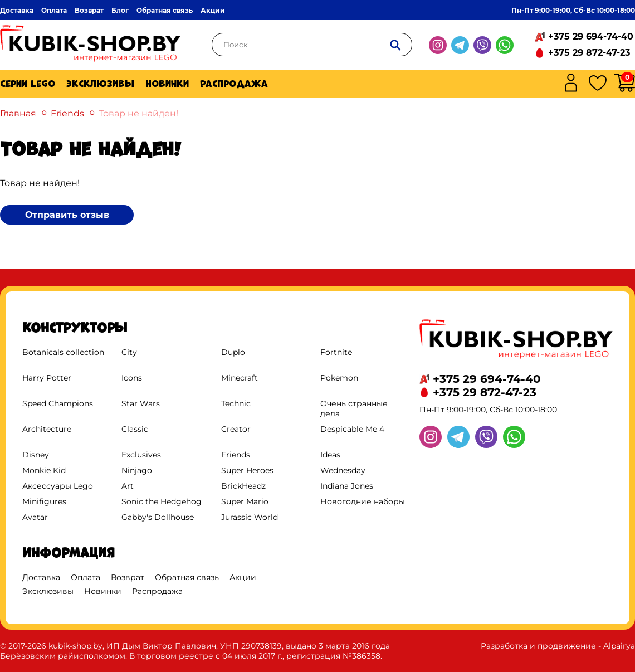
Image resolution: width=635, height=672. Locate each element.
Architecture (47, 429)
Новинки (167, 84)
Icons (132, 378)
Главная (18, 113)
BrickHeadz (243, 486)
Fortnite (336, 352)
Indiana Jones (347, 486)
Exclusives (141, 455)
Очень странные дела (354, 408)
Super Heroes (247, 470)
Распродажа (234, 84)
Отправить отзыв (67, 215)
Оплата (54, 10)
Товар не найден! (138, 113)
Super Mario (245, 501)
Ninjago (137, 470)
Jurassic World (250, 517)
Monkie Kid (44, 470)
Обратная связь (165, 10)
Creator (236, 429)
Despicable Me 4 (352, 429)
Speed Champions (58, 403)
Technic (236, 403)
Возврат (89, 10)
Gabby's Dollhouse (158, 517)
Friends (67, 113)
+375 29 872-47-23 (589, 53)
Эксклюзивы (100, 84)
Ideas (330, 455)
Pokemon (339, 378)
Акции (213, 10)
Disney (36, 455)
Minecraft (240, 378)
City (129, 352)
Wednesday (343, 470)
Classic (135, 429)
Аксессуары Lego (58, 486)
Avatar (35, 517)
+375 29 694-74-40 (591, 36)
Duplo (233, 352)
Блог (120, 10)
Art (128, 486)
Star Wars (141, 403)
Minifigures (44, 501)
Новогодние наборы (363, 501)
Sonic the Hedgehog (162, 501)
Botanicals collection (63, 352)
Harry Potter (47, 378)
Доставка (17, 10)
